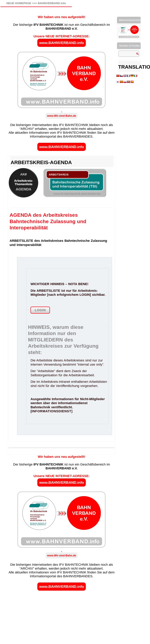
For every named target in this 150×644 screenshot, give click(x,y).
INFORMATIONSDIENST (52, 411)
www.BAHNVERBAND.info (62, 43)
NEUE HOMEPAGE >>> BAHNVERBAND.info (36, 3)
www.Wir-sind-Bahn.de (62, 116)
